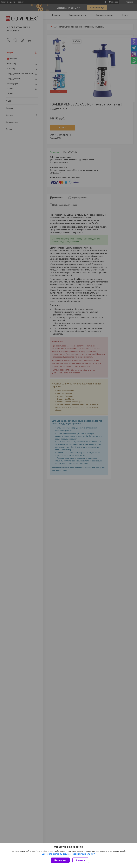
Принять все (60, 860)
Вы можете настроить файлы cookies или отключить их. (68, 854)
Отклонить (81, 860)
